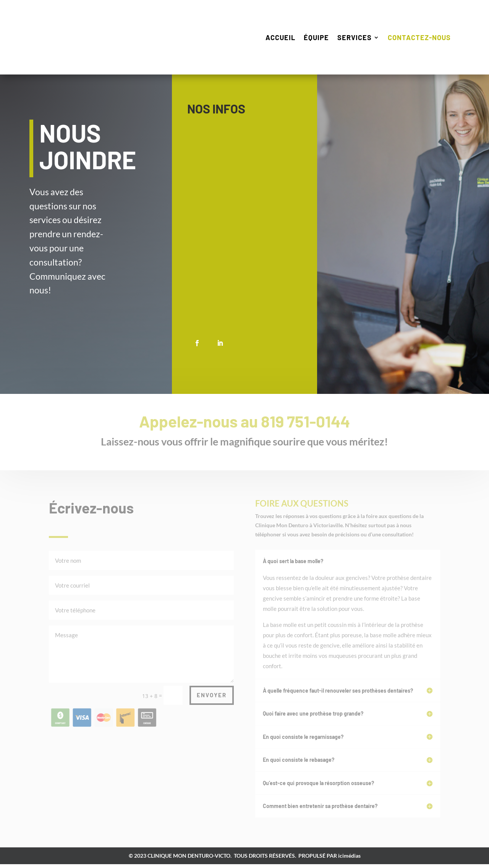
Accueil (280, 37)
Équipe (316, 37)
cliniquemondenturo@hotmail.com (289, 310)
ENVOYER (212, 699)
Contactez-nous (419, 37)
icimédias (349, 859)
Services (355, 37)
